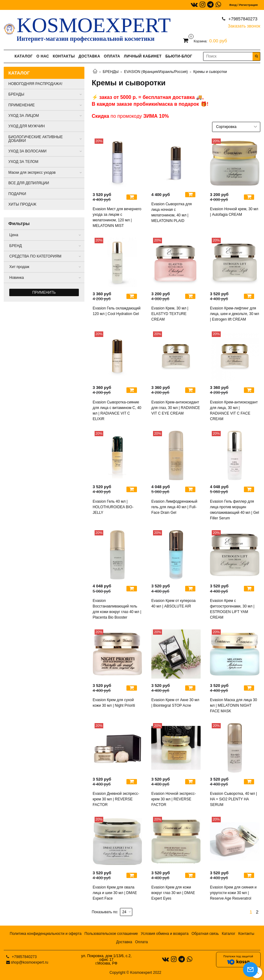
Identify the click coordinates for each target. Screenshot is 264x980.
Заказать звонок (244, 25)
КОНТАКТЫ (64, 56)
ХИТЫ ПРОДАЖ (22, 204)
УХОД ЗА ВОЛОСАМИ (27, 151)
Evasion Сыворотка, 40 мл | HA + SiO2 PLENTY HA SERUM (233, 799)
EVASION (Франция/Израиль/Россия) (156, 72)
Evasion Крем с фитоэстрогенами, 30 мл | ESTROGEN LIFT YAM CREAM (232, 609)
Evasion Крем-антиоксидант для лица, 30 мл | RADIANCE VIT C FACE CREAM (234, 411)
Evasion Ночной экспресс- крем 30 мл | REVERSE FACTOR (173, 799)
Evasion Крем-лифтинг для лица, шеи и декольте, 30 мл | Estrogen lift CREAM (234, 314)
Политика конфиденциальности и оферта (46, 934)
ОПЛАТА (112, 56)
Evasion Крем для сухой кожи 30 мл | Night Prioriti (114, 703)
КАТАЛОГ (24, 56)
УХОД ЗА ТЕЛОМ (23, 162)
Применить (44, 292)
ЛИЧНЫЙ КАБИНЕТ (143, 56)
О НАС (43, 56)
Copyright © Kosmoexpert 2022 (135, 973)
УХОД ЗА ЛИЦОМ (24, 116)
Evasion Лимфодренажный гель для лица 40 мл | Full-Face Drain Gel (174, 507)
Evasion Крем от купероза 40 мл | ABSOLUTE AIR (173, 603)
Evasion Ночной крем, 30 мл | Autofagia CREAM (234, 212)
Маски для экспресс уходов (32, 173)
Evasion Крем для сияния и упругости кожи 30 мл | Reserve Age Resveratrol (233, 893)
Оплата (141, 942)
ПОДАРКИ (17, 194)
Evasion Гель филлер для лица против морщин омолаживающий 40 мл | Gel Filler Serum (234, 510)
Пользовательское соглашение (111, 934)
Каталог (228, 934)
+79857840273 (242, 19)
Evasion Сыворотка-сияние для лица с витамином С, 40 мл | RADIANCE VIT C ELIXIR (117, 411)
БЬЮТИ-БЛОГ (179, 56)
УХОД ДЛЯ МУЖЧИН (27, 126)
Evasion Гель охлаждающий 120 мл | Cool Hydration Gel (117, 311)
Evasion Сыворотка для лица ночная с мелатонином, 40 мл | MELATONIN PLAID (171, 212)
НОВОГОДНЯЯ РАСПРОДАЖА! (35, 84)
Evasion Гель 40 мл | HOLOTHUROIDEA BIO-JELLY (113, 507)
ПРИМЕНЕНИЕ (21, 105)
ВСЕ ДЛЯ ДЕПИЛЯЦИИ (29, 183)
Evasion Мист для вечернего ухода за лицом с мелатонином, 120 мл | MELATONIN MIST (117, 217)
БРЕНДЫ (111, 72)
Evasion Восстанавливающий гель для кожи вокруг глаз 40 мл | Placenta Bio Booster (117, 609)
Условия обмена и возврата (165, 934)
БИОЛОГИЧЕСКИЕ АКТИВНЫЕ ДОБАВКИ (36, 139)
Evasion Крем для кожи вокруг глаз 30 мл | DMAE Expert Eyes (173, 893)
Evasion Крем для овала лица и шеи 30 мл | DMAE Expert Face (115, 893)
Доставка (124, 942)
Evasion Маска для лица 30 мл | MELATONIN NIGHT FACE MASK (233, 705)
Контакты (246, 934)
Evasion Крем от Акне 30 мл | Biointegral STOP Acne (175, 703)
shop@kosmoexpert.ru (30, 962)
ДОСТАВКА (89, 56)
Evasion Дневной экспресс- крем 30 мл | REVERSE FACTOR (116, 799)
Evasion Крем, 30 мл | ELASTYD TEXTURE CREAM (170, 314)
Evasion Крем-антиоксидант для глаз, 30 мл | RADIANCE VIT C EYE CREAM (175, 408)
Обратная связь (205, 934)
